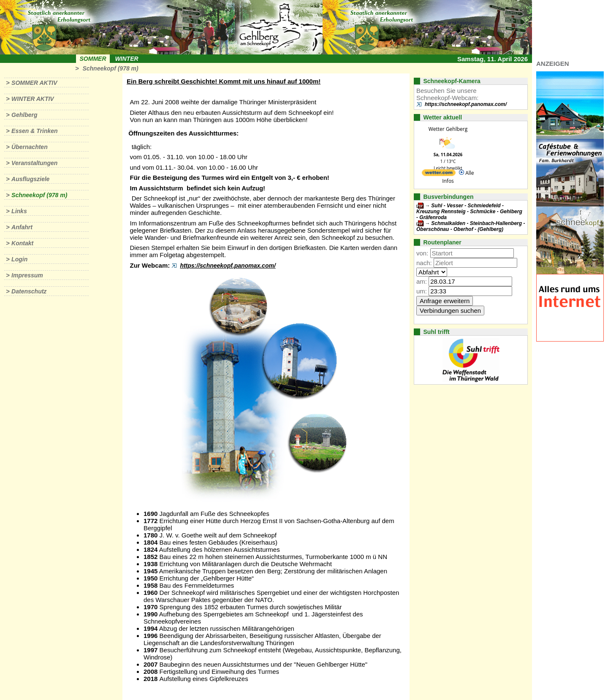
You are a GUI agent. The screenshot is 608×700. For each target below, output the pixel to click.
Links (19, 211)
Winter (126, 59)
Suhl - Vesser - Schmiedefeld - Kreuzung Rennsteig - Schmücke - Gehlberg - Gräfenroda (469, 212)
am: (422, 281)
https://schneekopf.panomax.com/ (228, 266)
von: (422, 253)
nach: (424, 263)
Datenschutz (29, 291)
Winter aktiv (33, 99)
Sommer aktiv (34, 83)
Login (19, 259)
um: (422, 291)
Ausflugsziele (30, 179)
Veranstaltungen (34, 163)
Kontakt (22, 243)
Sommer (93, 59)
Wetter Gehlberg (448, 129)
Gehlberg (24, 115)
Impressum (27, 275)
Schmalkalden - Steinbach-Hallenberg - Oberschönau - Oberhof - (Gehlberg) (471, 226)
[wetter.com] (439, 174)
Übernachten (30, 147)
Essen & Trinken (34, 131)
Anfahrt (22, 227)
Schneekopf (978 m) (110, 68)
